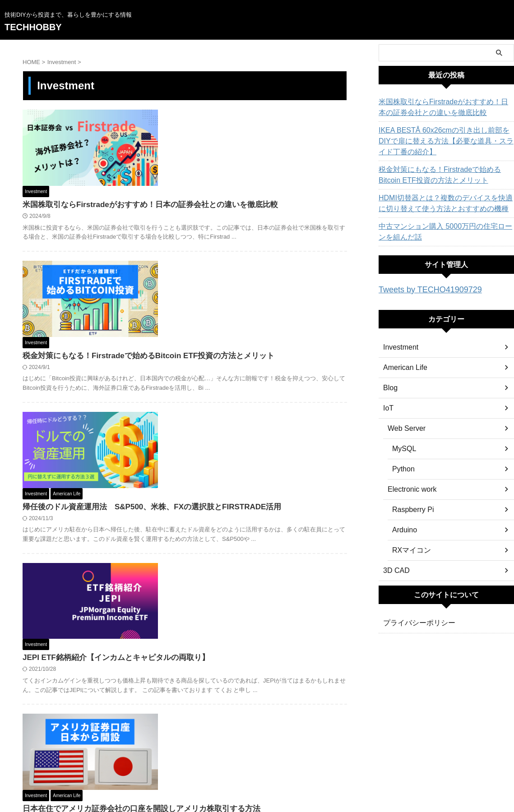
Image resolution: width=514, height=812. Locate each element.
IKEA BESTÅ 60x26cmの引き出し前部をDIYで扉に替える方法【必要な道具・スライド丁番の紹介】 (445, 141)
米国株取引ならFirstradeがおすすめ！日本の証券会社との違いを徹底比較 (445, 107)
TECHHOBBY (33, 27)
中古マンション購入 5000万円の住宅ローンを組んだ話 (443, 232)
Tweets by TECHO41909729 (422, 289)
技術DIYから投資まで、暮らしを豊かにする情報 (257, 772)
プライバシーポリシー (415, 622)
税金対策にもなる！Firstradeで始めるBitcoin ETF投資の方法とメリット (442, 175)
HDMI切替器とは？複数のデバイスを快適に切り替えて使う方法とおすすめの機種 (444, 203)
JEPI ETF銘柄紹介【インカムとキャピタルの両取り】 (252, 429)
